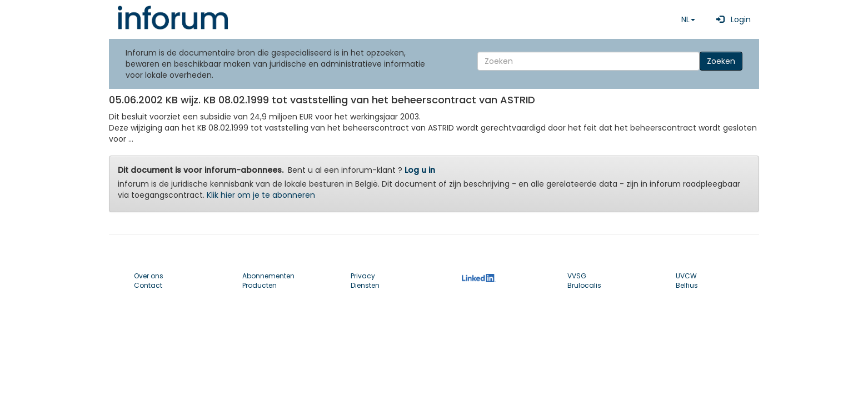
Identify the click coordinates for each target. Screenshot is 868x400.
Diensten (365, 285)
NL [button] (688, 19)
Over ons (149, 276)
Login (731, 19)
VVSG (577, 276)
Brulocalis (584, 285)
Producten (260, 285)
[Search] (588, 61)
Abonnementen (268, 276)
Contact (148, 285)
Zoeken (721, 61)
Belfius (687, 285)
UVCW (686, 276)
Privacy (363, 276)
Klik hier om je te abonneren (261, 195)
